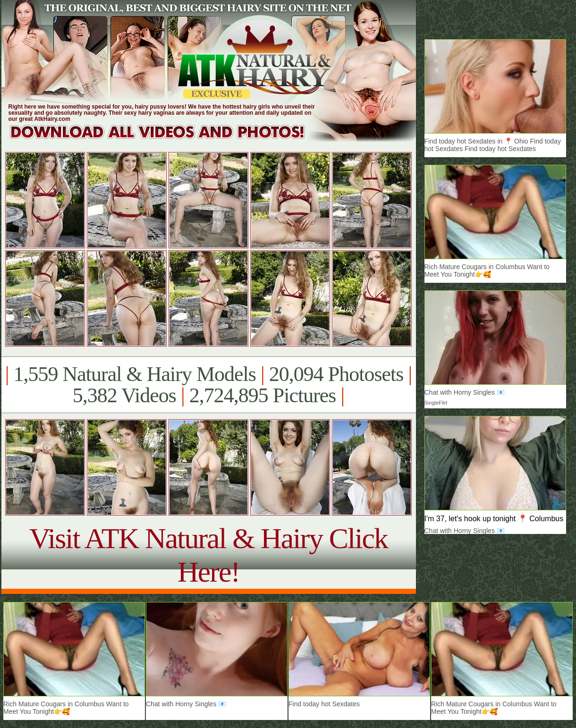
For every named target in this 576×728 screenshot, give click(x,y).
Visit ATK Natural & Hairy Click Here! (208, 555)
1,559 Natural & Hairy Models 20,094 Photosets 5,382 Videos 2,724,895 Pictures (208, 385)
